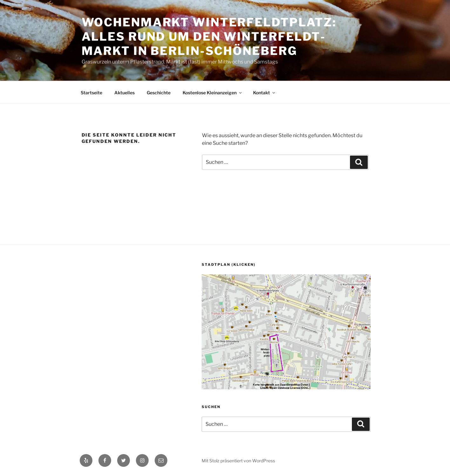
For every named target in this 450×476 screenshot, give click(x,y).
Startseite (91, 93)
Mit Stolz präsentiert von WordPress (238, 461)
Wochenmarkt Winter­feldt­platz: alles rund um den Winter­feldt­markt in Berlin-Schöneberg (209, 37)
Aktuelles (124, 93)
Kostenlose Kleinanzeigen (213, 93)
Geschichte (159, 93)
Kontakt (265, 93)
